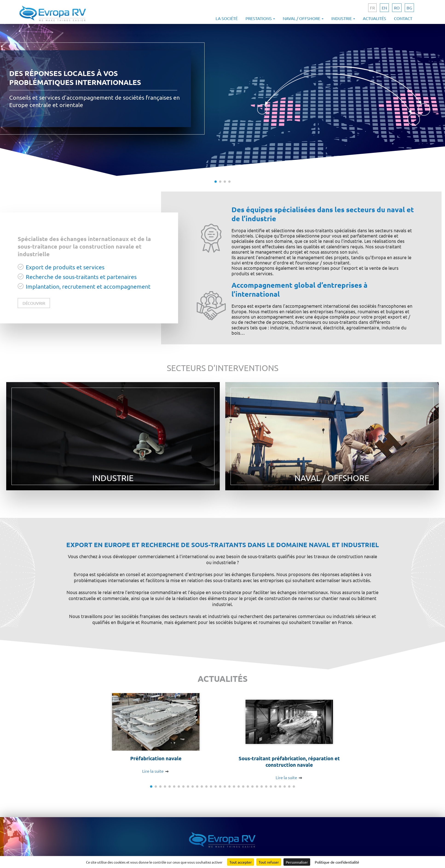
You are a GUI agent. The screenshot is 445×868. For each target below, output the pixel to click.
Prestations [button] (260, 18)
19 (234, 787)
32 (294, 787)
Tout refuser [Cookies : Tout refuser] (269, 862)
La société (227, 18)
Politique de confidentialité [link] (337, 862)
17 (225, 787)
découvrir (34, 303)
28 (275, 787)
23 (252, 787)
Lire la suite (153, 771)
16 (220, 787)
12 (202, 787)
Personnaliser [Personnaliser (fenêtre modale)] (297, 862)
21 (243, 787)
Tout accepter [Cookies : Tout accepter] (241, 862)
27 (271, 787)
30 (285, 787)
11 (197, 787)
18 (229, 787)
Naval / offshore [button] (303, 18)
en (384, 8)
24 (257, 787)
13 (206, 787)
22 (248, 787)
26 (266, 787)
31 (289, 787)
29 (280, 787)
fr (372, 8)
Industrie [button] (343, 18)
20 (239, 787)
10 (193, 787)
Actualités (374, 18)
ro (397, 8)
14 (211, 787)
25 (262, 787)
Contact (403, 18)
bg (409, 8)
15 (216, 787)
